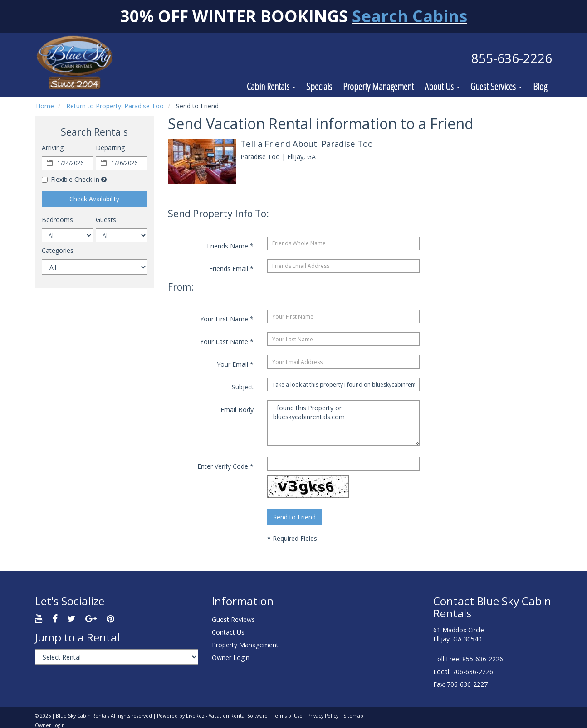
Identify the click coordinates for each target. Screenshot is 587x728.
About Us (442, 86)
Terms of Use (288, 716)
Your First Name (227, 319)
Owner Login (231, 658)
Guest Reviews (233, 619)
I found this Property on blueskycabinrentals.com (343, 423)
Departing (110, 148)
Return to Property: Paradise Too (115, 106)
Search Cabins (410, 16)
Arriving (53, 148)
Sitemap (353, 716)
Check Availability (94, 199)
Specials (319, 86)
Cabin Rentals (271, 86)
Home (45, 106)
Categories (58, 250)
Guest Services (496, 86)
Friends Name (230, 246)
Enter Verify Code (225, 466)
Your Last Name (227, 342)
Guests (106, 220)
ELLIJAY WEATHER (360, 624)
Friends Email (231, 269)
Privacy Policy (323, 716)
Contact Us (228, 632)
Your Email (235, 364)
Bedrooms (57, 220)
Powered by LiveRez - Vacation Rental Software (212, 716)
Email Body (237, 410)
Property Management (378, 86)
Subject (243, 387)
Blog (540, 86)
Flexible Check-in (71, 179)
